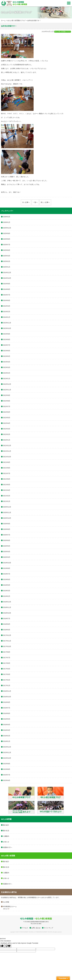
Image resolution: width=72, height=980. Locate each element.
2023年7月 (7, 345)
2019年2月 (7, 596)
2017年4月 (7, 669)
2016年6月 (7, 713)
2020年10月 (7, 518)
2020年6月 (7, 540)
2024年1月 (7, 317)
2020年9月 (7, 524)
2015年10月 (7, 758)
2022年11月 (7, 390)
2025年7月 (7, 245)
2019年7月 (7, 574)
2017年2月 (7, 680)
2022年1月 (7, 440)
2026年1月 (7, 222)
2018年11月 (7, 607)
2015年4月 (7, 780)
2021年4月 (7, 490)
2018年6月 (7, 624)
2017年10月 (7, 646)
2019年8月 (7, 568)
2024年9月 (7, 284)
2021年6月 (7, 479)
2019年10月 (7, 563)
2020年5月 (7, 546)
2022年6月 (7, 412)
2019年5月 (7, 585)
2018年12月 (7, 602)
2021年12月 (7, 446)
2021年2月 (7, 496)
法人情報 (6, 902)
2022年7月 (7, 406)
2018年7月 (7, 619)
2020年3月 (7, 557)
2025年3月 (7, 256)
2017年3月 (7, 674)
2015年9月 (7, 764)
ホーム (3, 20)
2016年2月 (7, 736)
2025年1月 (7, 267)
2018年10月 (7, 613)
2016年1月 (7, 741)
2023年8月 (7, 339)
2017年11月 (7, 641)
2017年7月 (7, 658)
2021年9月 (7, 462)
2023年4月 (7, 362)
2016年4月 (7, 725)
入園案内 (6, 836)
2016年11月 (7, 691)
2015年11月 (7, 752)
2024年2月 (7, 312)
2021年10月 (7, 457)
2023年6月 (7, 351)
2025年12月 (7, 228)
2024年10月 (7, 278)
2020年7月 (7, 535)
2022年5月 (7, 418)
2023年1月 (7, 379)
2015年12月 (7, 747)
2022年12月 (7, 384)
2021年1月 (7, 501)
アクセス (25, 928)
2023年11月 (7, 323)
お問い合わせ (36, 928)
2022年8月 (7, 401)
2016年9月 (7, 702)
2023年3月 (7, 367)
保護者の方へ (8, 847)
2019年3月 (7, 591)
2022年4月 (7, 423)
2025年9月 (7, 233)
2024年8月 (7, 289)
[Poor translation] (8, 946)
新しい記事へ (45, 202)
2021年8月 (7, 468)
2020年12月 (7, 507)
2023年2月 (7, 373)
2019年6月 (7, 579)
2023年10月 (7, 328)
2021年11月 (7, 451)
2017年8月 (7, 652)
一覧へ (35, 202)
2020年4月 (7, 552)
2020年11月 (7, 512)
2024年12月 (7, 273)
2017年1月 (7, 685)
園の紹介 (6, 825)
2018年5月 (7, 630)
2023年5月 (7, 356)
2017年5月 (7, 663)
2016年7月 (7, 708)
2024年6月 (7, 300)
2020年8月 (7, 529)
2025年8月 (7, 239)
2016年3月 (7, 730)
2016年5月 (7, 719)
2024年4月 (7, 306)
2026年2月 (7, 217)
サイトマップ (49, 928)
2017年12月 (7, 635)
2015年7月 (7, 775)
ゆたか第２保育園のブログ (16, 20)
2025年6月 (7, 250)
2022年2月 (7, 434)
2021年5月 (7, 485)
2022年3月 (7, 429)
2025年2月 (7, 261)
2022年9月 (7, 395)
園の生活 (6, 831)
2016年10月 (7, 697)
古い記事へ (26, 202)
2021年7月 (7, 473)
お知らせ (6, 842)
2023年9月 (7, 334)
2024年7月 (7, 295)
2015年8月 (7, 769)
